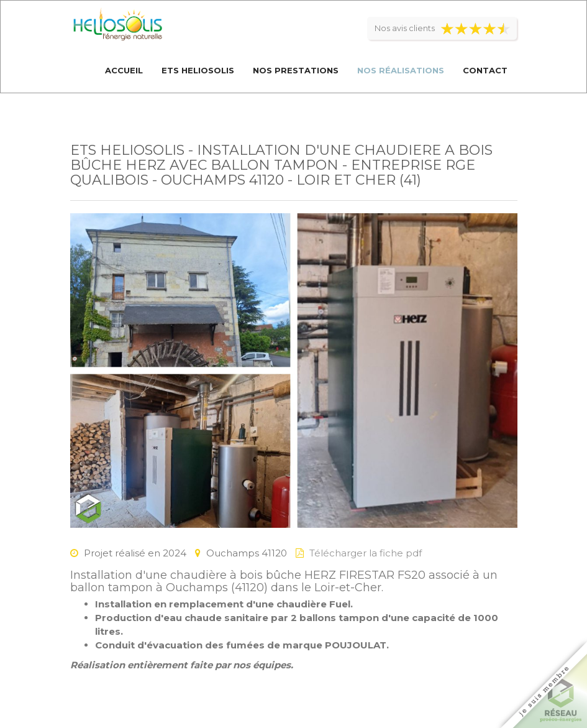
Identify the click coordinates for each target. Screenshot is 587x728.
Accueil (124, 70)
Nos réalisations (401, 70)
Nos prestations (296, 70)
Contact (485, 70)
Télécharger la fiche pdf (366, 553)
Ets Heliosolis (198, 70)
